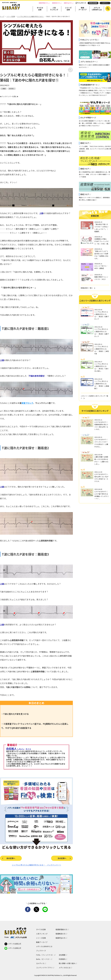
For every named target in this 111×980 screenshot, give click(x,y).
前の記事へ (11, 858)
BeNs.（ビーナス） (43, 959)
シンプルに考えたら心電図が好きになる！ (31, 17)
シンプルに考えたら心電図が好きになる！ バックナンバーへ (36, 865)
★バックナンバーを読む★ (9, 96)
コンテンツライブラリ (44, 968)
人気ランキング (54, 9)
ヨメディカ (40, 963)
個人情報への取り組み (67, 963)
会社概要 (62, 955)
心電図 (4, 89)
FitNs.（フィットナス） (45, 955)
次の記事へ (62, 858)
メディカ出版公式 (13, 944)
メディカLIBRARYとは (97, 9)
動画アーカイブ (83, 9)
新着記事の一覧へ (87, 288)
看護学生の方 (68, 3)
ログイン (105, 3)
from (16, 937)
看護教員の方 (56, 3)
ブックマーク (82, 3)
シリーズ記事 (68, 9)
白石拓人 (12, 89)
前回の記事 (19, 213)
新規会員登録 (93, 3)
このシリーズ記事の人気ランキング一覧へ (94, 397)
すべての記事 (40, 9)
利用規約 (62, 959)
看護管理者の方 (43, 3)
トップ (2, 17)
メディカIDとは (65, 968)
